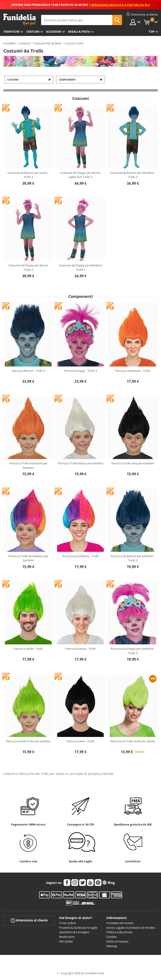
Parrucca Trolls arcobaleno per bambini (28, 558)
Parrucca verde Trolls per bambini (28, 741)
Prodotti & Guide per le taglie (78, 928)
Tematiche (11, 32)
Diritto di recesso (117, 941)
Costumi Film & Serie (47, 43)
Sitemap (112, 946)
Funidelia (9, 43)
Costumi (33, 32)
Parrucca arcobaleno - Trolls (80, 556)
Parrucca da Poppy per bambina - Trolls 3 (133, 651)
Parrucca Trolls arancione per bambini (28, 465)
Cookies (112, 937)
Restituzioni (67, 937)
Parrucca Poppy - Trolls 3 (80, 371)
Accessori (54, 32)
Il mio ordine (67, 923)
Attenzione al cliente (29, 920)
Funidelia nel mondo (120, 923)
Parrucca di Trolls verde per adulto (133, 741)
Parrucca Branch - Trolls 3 (28, 371)
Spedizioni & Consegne (74, 932)
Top (151, 32)
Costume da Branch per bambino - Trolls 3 (133, 175)
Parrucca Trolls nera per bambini (133, 463)
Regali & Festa (79, 32)
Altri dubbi (66, 941)
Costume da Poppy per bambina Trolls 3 (80, 267)
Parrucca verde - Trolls (28, 649)
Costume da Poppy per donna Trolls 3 (28, 267)
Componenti (67, 80)
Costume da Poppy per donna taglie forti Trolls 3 (80, 175)
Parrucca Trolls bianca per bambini (80, 463)
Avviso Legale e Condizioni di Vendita (131, 928)
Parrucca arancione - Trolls (133, 371)
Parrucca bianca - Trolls (80, 649)
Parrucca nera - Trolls (80, 741)
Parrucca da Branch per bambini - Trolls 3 (133, 558)
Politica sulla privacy (120, 932)
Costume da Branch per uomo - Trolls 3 (28, 175)
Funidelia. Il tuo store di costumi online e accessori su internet (19, 20)
